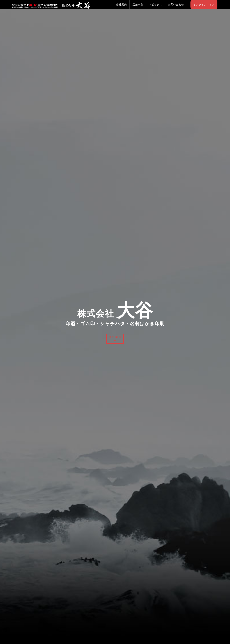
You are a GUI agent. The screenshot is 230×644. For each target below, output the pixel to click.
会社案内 (121, 8)
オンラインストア (204, 8)
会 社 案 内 (115, 338)
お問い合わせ (176, 8)
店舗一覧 (138, 8)
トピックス (156, 8)
